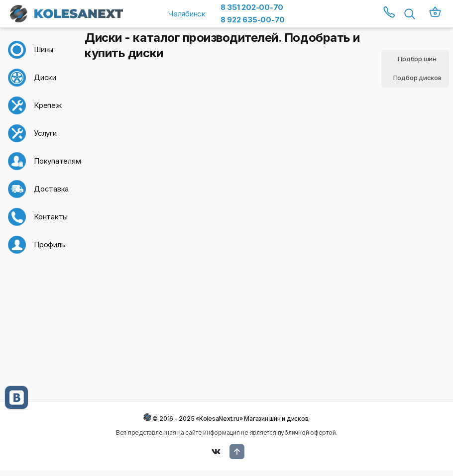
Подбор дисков (417, 78)
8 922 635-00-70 (253, 20)
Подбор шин (417, 59)
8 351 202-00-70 (252, 7)
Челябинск (187, 14)
